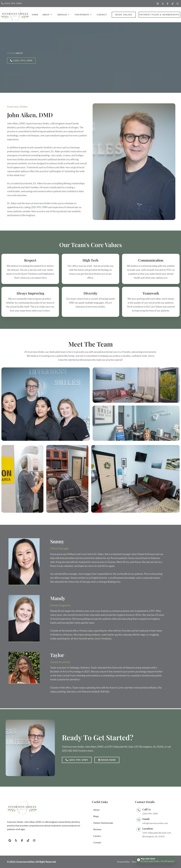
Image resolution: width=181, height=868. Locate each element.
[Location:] (139, 829)
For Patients (83, 15)
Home (35, 15)
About (47, 15)
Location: (148, 829)
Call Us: (147, 809)
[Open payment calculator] (156, 860)
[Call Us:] (139, 810)
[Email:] (139, 820)
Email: (146, 819)
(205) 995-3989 (39, 207)
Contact (102, 15)
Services (63, 15)
